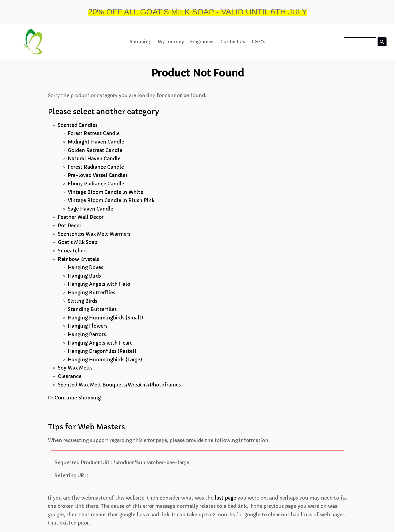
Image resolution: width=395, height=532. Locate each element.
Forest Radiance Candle (96, 167)
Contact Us (233, 42)
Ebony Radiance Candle (96, 184)
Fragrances (202, 42)
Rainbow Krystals (78, 259)
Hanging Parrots (87, 335)
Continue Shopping (78, 398)
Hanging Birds (84, 276)
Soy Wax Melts (75, 368)
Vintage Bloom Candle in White (105, 192)
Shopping (141, 42)
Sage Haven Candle (91, 209)
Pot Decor (70, 226)
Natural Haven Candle (94, 159)
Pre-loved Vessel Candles (98, 175)
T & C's (258, 42)
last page (225, 498)
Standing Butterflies (92, 309)
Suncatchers (73, 251)
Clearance (70, 376)
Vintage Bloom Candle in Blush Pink (111, 200)
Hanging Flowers (88, 326)
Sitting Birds (83, 301)
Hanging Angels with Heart (100, 343)
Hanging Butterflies (92, 293)
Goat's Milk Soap (78, 242)
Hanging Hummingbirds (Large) (105, 360)
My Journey (171, 42)
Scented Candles (78, 125)
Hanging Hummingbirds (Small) (105, 318)
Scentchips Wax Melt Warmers (94, 234)
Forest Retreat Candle (94, 133)
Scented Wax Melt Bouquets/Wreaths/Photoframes (119, 385)
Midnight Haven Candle (96, 142)
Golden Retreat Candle (95, 150)
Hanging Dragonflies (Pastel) (102, 351)
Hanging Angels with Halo (99, 284)
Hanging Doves (86, 267)
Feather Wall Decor (81, 217)
